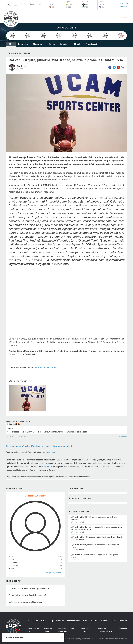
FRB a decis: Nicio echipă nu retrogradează (103, 537)
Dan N (10, 424)
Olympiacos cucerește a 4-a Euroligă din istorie (95, 546)
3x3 (114, 621)
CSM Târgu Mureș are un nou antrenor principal (94, 518)
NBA (85, 621)
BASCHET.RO (48, 467)
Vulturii (94, 621)
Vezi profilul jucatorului (54, 573)
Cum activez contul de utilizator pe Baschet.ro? (30, 588)
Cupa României (57, 621)
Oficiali (77, 44)
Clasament (38, 44)
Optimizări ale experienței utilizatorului (25, 602)
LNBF (44, 621)
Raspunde (123, 437)
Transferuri (91, 44)
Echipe (52, 44)
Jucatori (64, 44)
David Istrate (22, 66)
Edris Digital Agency (73, 639)
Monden (123, 621)
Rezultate (23, 44)
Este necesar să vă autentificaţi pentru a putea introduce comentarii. (39, 446)
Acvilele (105, 621)
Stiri (11, 44)
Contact (123, 629)
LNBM (35, 621)
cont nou (51, 452)
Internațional (73, 621)
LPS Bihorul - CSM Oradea (45, 367)
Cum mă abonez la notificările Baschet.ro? (27, 595)
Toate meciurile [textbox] (14, 5)
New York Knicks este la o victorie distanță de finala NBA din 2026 (96, 528)
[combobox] (14, 5)
